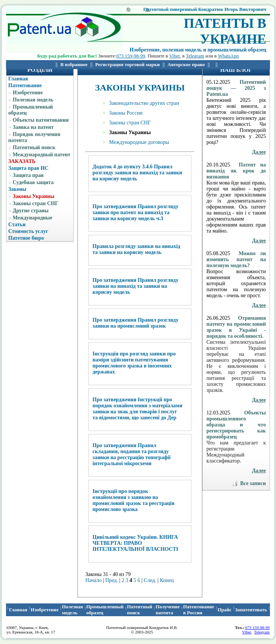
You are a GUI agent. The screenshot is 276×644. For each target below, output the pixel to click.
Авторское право (186, 64)
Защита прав (28, 175)
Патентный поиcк (140, 610)
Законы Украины (34, 196)
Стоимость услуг (28, 231)
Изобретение (28, 93)
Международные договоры (139, 142)
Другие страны (31, 211)
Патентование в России (199, 610)
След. (150, 580)
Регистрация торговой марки (127, 64)
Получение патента (168, 610)
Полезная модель (33, 100)
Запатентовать (251, 610)
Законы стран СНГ (36, 203)
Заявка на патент (33, 127)
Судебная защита (33, 182)
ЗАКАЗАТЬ (22, 161)
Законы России (126, 113)
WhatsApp (228, 56)
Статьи (17, 224)
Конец (167, 580)
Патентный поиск (34, 147)
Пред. (112, 580)
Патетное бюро (26, 238)
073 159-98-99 (131, 56)
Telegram (195, 56)
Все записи (253, 483)
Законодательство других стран (144, 103)
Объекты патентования (41, 120)
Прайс (225, 610)
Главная (18, 79)
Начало (93, 580)
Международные (33, 218)
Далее (259, 152)
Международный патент (42, 155)
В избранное (74, 64)
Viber (174, 56)
